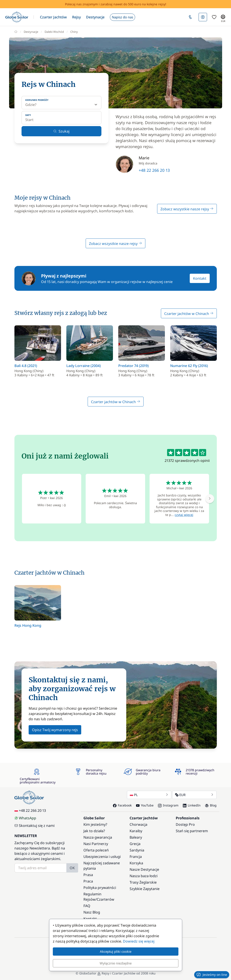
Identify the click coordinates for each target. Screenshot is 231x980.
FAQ (87, 906)
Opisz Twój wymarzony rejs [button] (55, 730)
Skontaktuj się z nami (35, 826)
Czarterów (106, 899)
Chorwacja (138, 824)
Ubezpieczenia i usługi (102, 857)
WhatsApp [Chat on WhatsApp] (25, 818)
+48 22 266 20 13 (154, 170)
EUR (194, 795)
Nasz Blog (92, 912)
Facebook (122, 805)
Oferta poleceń (96, 850)
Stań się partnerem (192, 831)
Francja (136, 857)
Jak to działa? (94, 831)
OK (72, 868)
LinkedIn (192, 805)
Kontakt (200, 278)
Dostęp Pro (185, 824)
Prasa (88, 875)
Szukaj (61, 131)
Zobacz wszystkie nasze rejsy (187, 209)
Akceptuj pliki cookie (116, 951)
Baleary (136, 837)
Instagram (168, 805)
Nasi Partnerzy (96, 844)
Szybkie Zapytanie (145, 889)
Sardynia (137, 850)
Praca (88, 881)
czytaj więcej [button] (184, 515)
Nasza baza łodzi (144, 876)
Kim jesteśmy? (95, 824)
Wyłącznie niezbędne (116, 963)
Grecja (135, 844)
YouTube (145, 805)
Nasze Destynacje (144, 869)
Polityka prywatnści (100, 888)
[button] (53, 17)
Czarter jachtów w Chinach (189, 314)
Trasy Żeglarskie (143, 882)
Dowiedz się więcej (139, 941)
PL (149, 795)
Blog (211, 805)
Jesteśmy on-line (212, 975)
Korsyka (136, 863)
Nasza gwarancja (98, 837)
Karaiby (136, 831)
